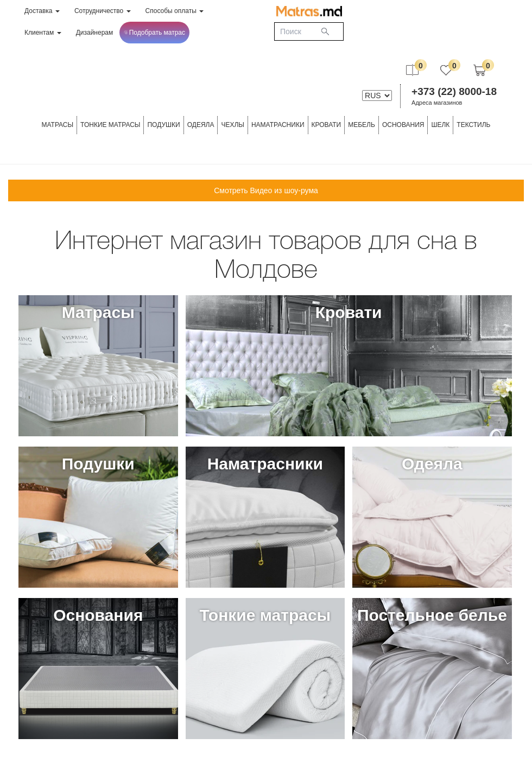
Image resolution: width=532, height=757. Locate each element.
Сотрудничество (103, 11)
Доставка (42, 11)
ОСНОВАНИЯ (403, 125)
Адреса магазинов (437, 103)
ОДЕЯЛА (201, 125)
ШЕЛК (440, 125)
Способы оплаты (175, 11)
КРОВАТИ (327, 125)
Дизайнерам (95, 33)
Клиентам (43, 33)
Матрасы (57, 125)
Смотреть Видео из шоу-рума (266, 190)
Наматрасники (278, 125)
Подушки (163, 125)
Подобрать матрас (154, 33)
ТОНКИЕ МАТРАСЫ (110, 125)
